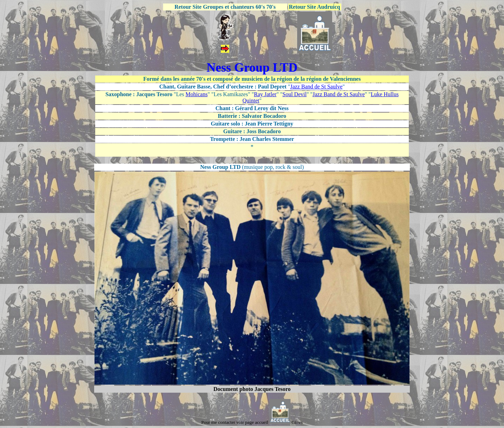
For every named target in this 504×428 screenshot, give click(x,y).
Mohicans (197, 94)
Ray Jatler (265, 94)
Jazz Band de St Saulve (316, 87)
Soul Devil (295, 94)
